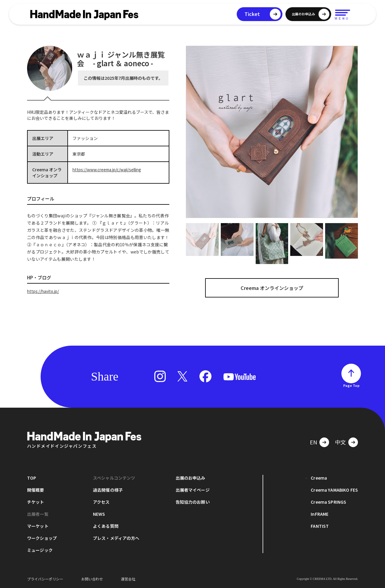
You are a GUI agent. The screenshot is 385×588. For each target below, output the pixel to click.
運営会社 (128, 579)
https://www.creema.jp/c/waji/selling (109, 170)
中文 (340, 442)
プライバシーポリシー (45, 579)
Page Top (351, 385)
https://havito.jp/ (44, 291)
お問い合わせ (92, 579)
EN (313, 442)
